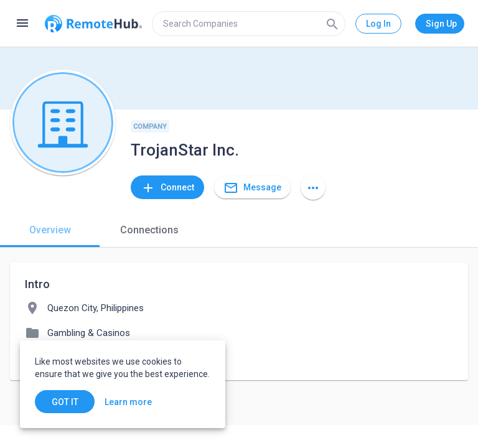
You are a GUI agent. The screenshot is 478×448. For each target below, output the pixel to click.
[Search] (332, 24)
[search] (249, 24)
